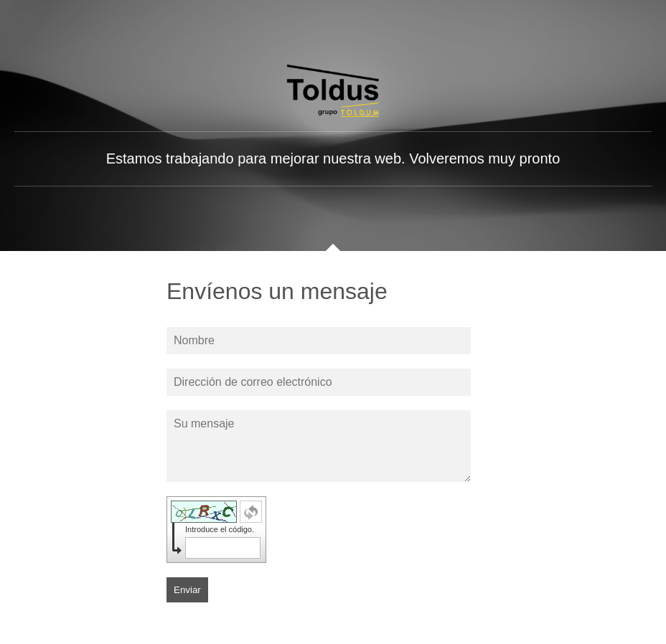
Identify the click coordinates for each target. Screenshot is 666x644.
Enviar (187, 590)
